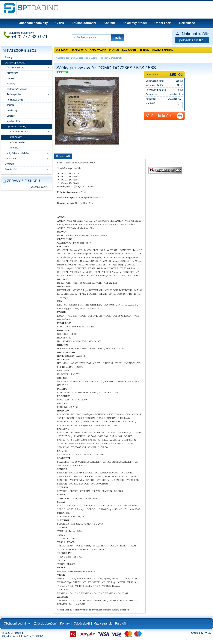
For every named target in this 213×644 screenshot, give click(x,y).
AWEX (207, 633)
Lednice (11, 78)
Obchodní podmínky (33, 23)
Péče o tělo (11, 158)
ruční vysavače (17, 142)
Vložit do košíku (160, 116)
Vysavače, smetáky (16, 127)
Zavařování (11, 169)
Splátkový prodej (135, 23)
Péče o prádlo (14, 94)
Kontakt (109, 23)
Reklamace (187, 23)
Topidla (10, 105)
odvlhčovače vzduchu (18, 89)
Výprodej (10, 164)
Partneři (120, 624)
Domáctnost (98, 50)
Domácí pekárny (163, 50)
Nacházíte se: (62, 58)
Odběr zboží (163, 23)
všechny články (39, 187)
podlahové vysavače (20, 132)
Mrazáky (11, 84)
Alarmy (9, 57)
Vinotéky (11, 116)
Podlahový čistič (15, 100)
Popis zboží (63, 156)
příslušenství (16, 137)
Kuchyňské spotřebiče (17, 153)
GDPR (60, 23)
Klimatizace (12, 73)
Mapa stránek (103, 624)
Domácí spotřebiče (15, 63)
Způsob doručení (84, 23)
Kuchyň (114, 50)
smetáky (14, 148)
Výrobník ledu (14, 121)
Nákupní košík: (192, 37)
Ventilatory (12, 110)
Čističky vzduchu (15, 68)
